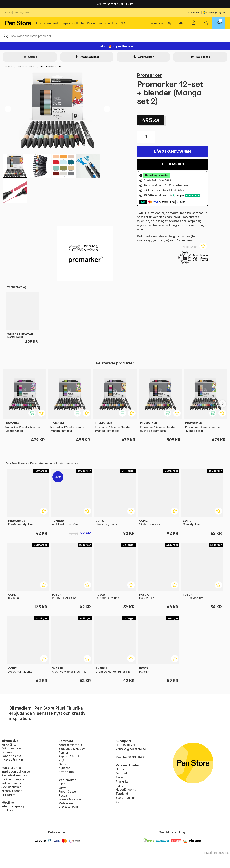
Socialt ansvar (11, 787)
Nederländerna (126, 790)
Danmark (122, 773)
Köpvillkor (8, 802)
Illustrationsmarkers (51, 67)
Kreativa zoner (12, 791)
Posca (63, 795)
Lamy (62, 788)
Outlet (180, 23)
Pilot (62, 784)
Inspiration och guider (16, 771)
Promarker (149, 75)
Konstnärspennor (26, 67)
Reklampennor (11, 783)
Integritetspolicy (13, 806)
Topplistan (202, 57)
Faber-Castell (68, 792)
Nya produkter (89, 57)
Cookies (7, 810)
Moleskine (66, 803)
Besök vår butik (12, 760)
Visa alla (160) (68, 807)
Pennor (91, 23)
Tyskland (122, 794)
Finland (121, 777)
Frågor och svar (12, 748)
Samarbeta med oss (15, 775)
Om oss (7, 752)
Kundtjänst (194, 13)
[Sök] (115, 36)
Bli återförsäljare (13, 779)
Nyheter (64, 768)
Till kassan (172, 164)
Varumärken (158, 23)
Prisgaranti (9, 795)
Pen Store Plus (11, 768)
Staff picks (66, 772)
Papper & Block (108, 23)
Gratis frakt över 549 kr (115, 4)
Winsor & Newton (70, 799)
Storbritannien (126, 798)
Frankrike (122, 781)
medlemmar (180, 185)
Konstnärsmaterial (47, 23)
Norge (120, 769)
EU (118, 802)
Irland (120, 785)
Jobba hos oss (11, 756)
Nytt (171, 23)
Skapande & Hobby (72, 23)
